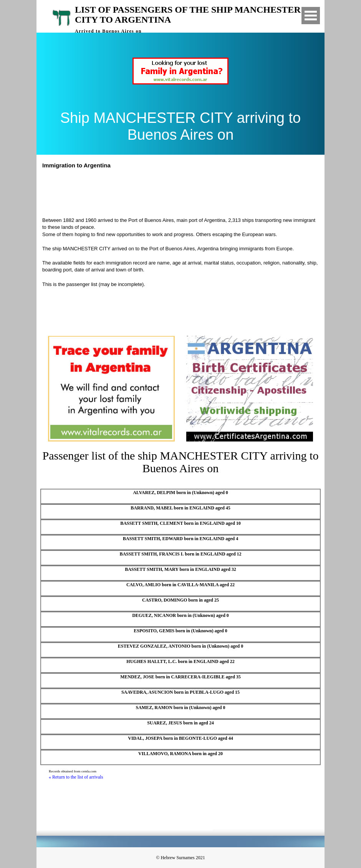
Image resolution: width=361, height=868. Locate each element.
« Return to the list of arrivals (76, 777)
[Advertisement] (184, 192)
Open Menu (311, 16)
